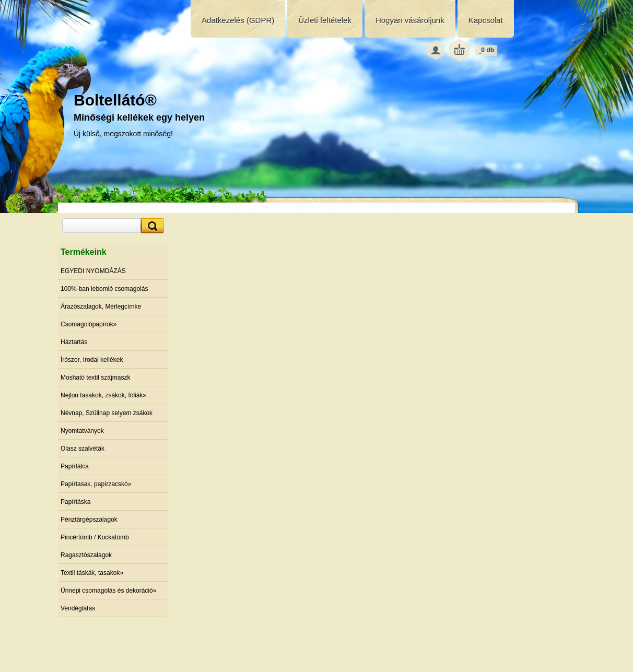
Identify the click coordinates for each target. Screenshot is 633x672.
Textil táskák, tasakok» (92, 573)
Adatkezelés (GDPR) (238, 20)
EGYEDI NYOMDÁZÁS (93, 271)
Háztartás (74, 342)
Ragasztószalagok (86, 555)
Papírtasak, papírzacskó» (96, 484)
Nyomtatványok (82, 431)
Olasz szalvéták (83, 449)
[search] (151, 226)
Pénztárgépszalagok (89, 520)
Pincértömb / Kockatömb (95, 537)
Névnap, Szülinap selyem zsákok (107, 413)
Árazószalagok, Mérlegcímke (101, 306)
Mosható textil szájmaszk (95, 378)
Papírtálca (75, 466)
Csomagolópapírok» (89, 324)
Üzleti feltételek (325, 20)
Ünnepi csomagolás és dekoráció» (108, 591)
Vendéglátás (78, 608)
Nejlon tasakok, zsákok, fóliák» (103, 395)
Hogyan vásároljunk (410, 20)
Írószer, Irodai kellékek (92, 360)
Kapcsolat (486, 20)
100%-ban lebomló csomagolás (104, 289)
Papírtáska (75, 502)
